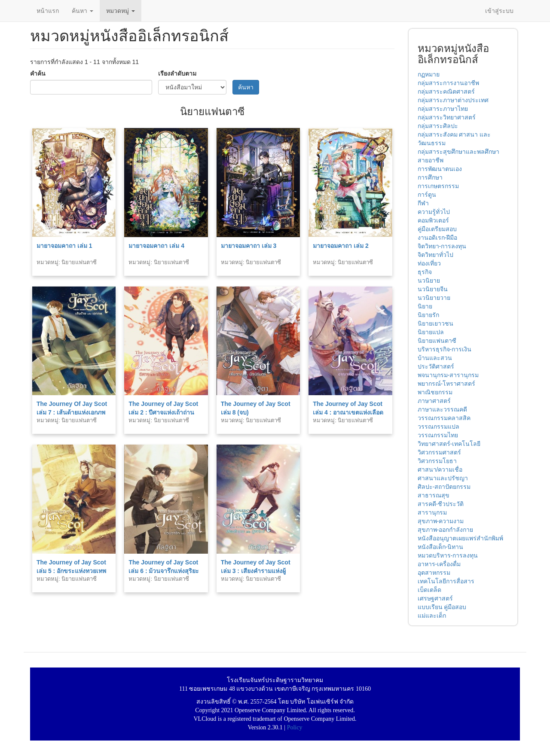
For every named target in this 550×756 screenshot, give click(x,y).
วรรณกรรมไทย (438, 435)
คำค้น (38, 73)
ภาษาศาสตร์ (434, 401)
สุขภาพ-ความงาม (441, 521)
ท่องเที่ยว (429, 263)
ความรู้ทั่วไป (434, 212)
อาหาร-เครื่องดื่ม (439, 564)
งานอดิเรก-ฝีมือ (438, 238)
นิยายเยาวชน (435, 323)
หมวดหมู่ (121, 11)
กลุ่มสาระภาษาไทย (443, 109)
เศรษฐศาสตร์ (435, 598)
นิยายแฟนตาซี (437, 341)
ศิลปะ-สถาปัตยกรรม (444, 487)
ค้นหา (82, 11)
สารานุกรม (432, 512)
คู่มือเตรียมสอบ (437, 229)
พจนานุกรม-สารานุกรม (448, 375)
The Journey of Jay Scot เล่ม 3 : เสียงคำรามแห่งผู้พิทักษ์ (256, 571)
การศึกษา (430, 177)
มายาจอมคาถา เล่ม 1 (64, 246)
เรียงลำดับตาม (177, 73)
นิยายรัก (428, 315)
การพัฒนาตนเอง (440, 169)
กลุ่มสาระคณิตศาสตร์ (446, 91)
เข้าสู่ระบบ (499, 11)
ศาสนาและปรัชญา (443, 478)
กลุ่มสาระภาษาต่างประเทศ (453, 100)
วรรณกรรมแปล (438, 427)
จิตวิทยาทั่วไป (435, 255)
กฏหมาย (429, 74)
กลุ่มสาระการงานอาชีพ (448, 83)
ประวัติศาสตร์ (436, 366)
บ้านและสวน (435, 358)
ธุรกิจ (425, 272)
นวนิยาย (429, 280)
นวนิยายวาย (434, 298)
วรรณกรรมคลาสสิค (444, 418)
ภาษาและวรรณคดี (442, 409)
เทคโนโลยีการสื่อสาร (446, 581)
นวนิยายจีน (433, 289)
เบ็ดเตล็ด (429, 590)
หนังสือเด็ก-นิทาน (441, 547)
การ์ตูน (427, 195)
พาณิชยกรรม (435, 392)
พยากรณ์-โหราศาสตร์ (447, 384)
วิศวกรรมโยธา (437, 461)
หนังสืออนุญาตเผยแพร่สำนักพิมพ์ (460, 538)
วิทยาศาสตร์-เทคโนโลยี (449, 444)
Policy (295, 727)
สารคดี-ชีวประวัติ (441, 504)
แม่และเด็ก (432, 616)
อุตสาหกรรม (434, 573)
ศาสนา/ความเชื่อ (440, 469)
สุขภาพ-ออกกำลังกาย (446, 530)
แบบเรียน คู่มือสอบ (442, 607)
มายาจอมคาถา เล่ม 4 (156, 246)
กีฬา (423, 203)
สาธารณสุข (434, 495)
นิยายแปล (431, 332)
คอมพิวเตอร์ (433, 220)
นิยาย (425, 306)
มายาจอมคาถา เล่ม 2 (341, 246)
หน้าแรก (48, 11)
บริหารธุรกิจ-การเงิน (445, 349)
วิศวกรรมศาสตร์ (439, 452)
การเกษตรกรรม (438, 186)
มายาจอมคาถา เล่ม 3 (249, 246)
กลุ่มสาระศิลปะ (438, 126)
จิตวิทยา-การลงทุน (442, 246)
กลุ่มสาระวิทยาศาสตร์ (447, 117)
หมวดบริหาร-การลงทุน (448, 555)
